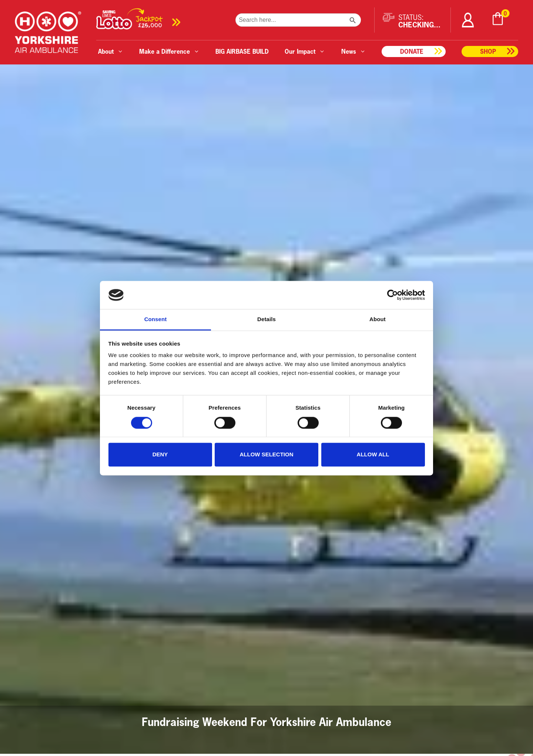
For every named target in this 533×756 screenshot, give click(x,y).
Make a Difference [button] (169, 51)
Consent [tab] (156, 319)
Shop (488, 51)
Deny (160, 455)
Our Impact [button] (305, 51)
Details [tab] (266, 319)
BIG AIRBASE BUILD (242, 51)
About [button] (111, 51)
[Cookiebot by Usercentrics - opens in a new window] (393, 295)
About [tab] (378, 319)
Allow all (373, 455)
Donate (412, 51)
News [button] (353, 51)
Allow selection (267, 455)
